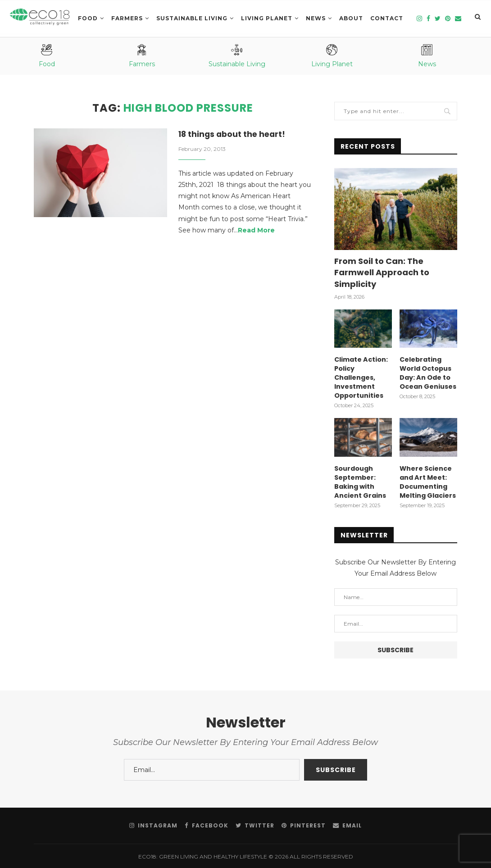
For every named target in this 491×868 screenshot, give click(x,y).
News (316, 18)
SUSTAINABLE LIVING (192, 18)
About (351, 18)
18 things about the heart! (234, 134)
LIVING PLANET (267, 18)
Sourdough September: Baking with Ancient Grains (360, 481)
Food (88, 18)
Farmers (127, 18)
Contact (387, 18)
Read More (256, 231)
